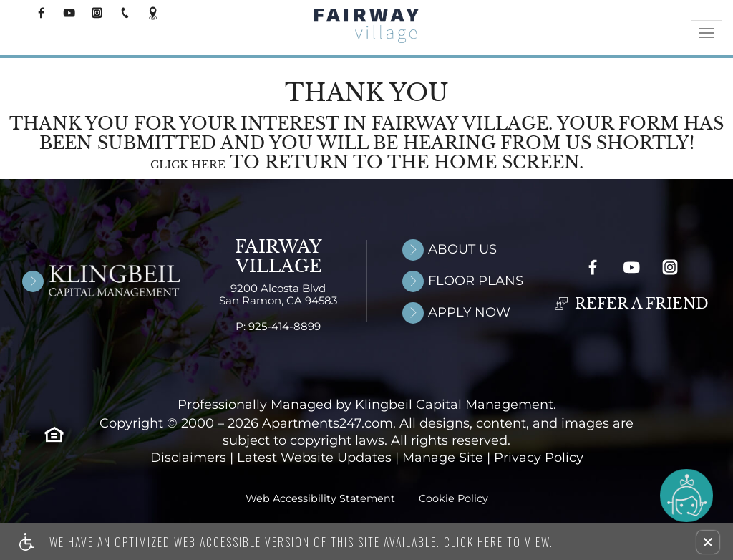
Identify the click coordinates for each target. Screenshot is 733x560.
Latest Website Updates (314, 459)
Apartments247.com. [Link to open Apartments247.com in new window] (329, 424)
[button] (708, 542)
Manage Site (443, 459)
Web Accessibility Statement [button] (320, 499)
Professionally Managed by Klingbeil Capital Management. (367, 406)
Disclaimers (188, 459)
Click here (188, 165)
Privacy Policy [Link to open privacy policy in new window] (539, 459)
